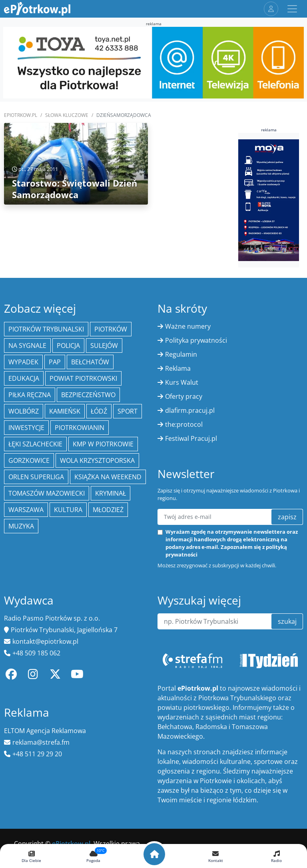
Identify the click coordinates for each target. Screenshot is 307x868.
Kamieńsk (65, 411)
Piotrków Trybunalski (46, 329)
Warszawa (26, 510)
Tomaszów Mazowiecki (47, 493)
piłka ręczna (30, 395)
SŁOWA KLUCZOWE (67, 115)
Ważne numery (188, 326)
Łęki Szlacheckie (35, 444)
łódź (99, 411)
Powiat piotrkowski (83, 378)
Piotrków (111, 329)
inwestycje (26, 428)
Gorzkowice (29, 460)
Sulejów (104, 346)
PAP (55, 362)
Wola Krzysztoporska (97, 460)
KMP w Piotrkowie (103, 444)
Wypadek (23, 362)
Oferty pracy (184, 396)
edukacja (24, 378)
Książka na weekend (108, 477)
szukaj (287, 621)
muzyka (21, 526)
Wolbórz (24, 411)
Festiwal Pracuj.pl (191, 438)
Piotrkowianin (80, 428)
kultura (68, 510)
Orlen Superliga (36, 477)
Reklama (178, 368)
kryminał (111, 493)
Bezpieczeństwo (88, 395)
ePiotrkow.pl (21, 115)
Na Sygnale (27, 346)
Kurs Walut (182, 382)
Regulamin (181, 354)
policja (68, 346)
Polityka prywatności (196, 340)
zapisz (287, 517)
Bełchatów (90, 362)
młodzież (108, 510)
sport (128, 411)
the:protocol (184, 424)
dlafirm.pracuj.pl (190, 410)
